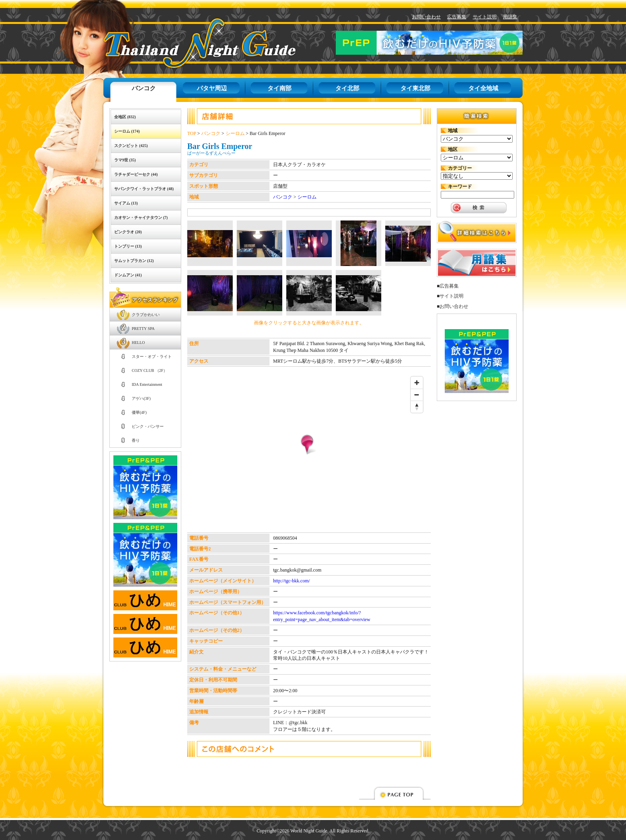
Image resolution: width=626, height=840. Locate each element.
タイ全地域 (483, 88)
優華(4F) (139, 412)
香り (136, 440)
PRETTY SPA (143, 329)
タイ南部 (279, 88)
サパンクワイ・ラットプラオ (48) (144, 189)
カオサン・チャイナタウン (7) (141, 217)
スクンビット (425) (131, 146)
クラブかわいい (146, 315)
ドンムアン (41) (128, 275)
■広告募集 (448, 286)
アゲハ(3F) (141, 398)
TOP (192, 133)
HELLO (138, 343)
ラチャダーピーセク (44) (136, 174)
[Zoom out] (417, 395)
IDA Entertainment (147, 384)
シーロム (235, 133)
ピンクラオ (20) (128, 232)
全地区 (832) (125, 117)
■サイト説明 (450, 296)
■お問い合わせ (453, 306)
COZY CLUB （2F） (150, 370)
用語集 (510, 17)
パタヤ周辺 (212, 88)
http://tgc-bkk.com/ (291, 581)
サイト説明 (485, 17)
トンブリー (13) (128, 246)
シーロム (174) (127, 131)
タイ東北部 (415, 88)
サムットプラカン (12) (134, 261)
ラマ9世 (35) (125, 160)
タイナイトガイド (181, 43)
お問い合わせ (426, 17)
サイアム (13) (126, 203)
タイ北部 (347, 88)
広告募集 (457, 17)
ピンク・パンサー (148, 426)
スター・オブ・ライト (152, 356)
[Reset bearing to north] (417, 407)
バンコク (144, 88)
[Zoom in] (417, 383)
